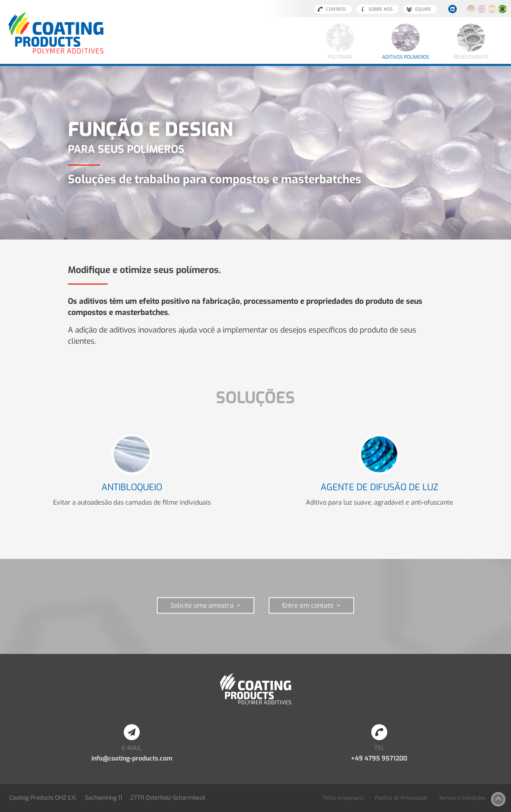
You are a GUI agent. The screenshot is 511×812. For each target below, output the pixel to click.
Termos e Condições (462, 798)
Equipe (423, 9)
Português (503, 9)
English (481, 9)
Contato (336, 9)
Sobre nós (380, 9)
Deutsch (471, 9)
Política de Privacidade (401, 798)
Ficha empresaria (344, 798)
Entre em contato (308, 605)
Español (492, 9)
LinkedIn (452, 9)
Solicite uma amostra (202, 605)
